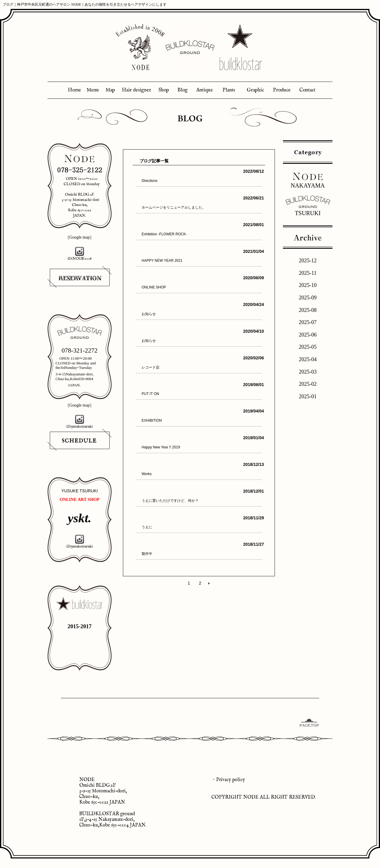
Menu (93, 90)
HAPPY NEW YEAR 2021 (162, 261)
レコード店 (151, 367)
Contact (307, 90)
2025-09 (308, 298)
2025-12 (308, 261)
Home (74, 90)
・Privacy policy (228, 780)
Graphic (255, 90)
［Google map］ (80, 237)
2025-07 (308, 322)
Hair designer (136, 90)
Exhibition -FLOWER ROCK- (164, 234)
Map (110, 90)
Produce (282, 90)
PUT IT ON (150, 394)
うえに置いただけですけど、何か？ (170, 501)
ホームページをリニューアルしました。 (174, 207)
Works (147, 474)
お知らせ (149, 314)
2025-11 (308, 273)
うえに (147, 527)
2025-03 (308, 372)
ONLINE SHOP (154, 287)
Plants (229, 90)
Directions (149, 181)
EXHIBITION (152, 420)
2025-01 (308, 396)
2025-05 (308, 347)
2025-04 (308, 359)
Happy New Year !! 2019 (161, 447)
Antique (205, 90)
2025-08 (308, 310)
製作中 (147, 554)
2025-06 (308, 335)
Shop (164, 90)
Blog (182, 90)
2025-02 (308, 384)
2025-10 (308, 285)
